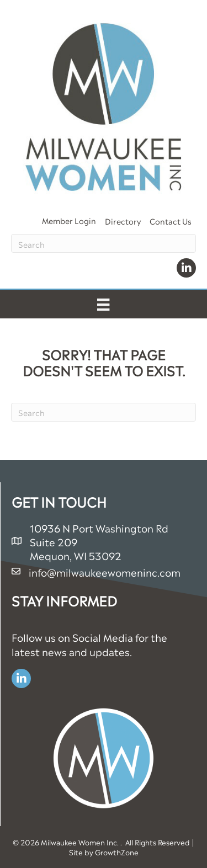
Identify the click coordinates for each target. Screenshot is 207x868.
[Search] (104, 243)
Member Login (69, 220)
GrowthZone (117, 852)
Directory (123, 220)
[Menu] (103, 304)
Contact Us (171, 220)
